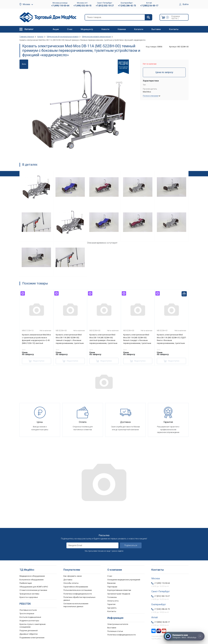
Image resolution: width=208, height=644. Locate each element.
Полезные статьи (115, 631)
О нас (70, 29)
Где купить (112, 608)
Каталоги (139, 29)
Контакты (174, 29)
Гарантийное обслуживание (76, 587)
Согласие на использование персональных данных (76, 605)
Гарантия (111, 604)
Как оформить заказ (73, 576)
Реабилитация (26, 583)
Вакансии (111, 583)
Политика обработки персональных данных (79, 599)
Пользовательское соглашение (78, 590)
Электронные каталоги (118, 624)
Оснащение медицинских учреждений (124, 580)
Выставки (156, 29)
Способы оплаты (71, 583)
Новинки (122, 29)
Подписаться (131, 545)
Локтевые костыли (28, 610)
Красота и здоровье (29, 597)
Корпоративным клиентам (119, 590)
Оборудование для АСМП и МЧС (34, 587)
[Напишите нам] (184, 636)
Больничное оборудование (31, 580)
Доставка (68, 580)
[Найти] (148, 17)
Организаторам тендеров (119, 594)
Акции (56, 29)
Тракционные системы (29, 594)
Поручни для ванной (29, 631)
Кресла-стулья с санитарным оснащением (32, 626)
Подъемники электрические (32, 638)
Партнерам (112, 587)
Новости (105, 29)
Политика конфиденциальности (78, 594)
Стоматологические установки (33, 590)
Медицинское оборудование (32, 576)
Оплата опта (113, 601)
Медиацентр (87, 29)
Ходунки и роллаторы (29, 621)
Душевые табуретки (29, 634)
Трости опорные (27, 614)
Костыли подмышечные (30, 617)
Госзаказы (112, 597)
